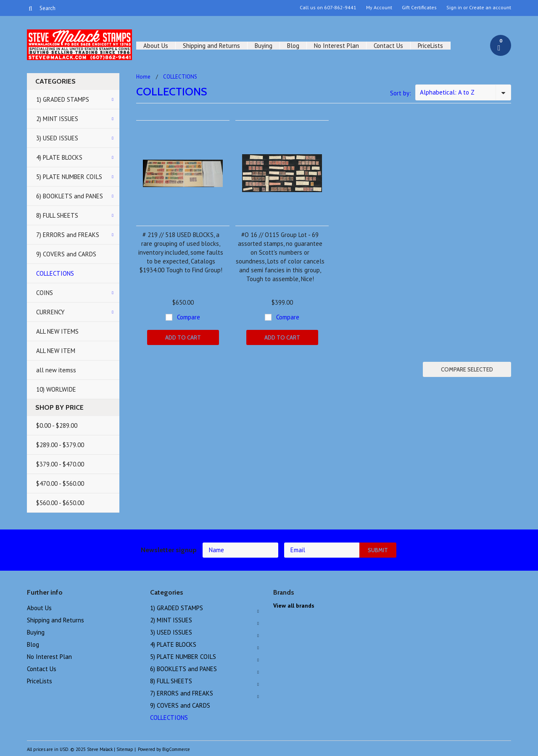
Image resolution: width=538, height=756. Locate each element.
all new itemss (56, 370)
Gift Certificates (419, 8)
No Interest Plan (336, 46)
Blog (293, 46)
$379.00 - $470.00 (60, 464)
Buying (264, 46)
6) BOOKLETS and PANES (70, 196)
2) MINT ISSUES (57, 119)
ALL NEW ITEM (56, 351)
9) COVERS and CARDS (66, 254)
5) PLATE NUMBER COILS (69, 177)
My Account (379, 8)
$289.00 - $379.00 (60, 445)
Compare (189, 317)
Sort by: (401, 93)
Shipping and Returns (211, 46)
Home (143, 77)
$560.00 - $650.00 (60, 503)
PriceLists (430, 46)
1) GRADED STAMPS (63, 99)
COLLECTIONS (55, 273)
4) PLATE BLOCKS (59, 157)
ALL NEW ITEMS (57, 331)
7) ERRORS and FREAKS (68, 235)
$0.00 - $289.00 (57, 425)
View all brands (294, 606)
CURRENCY (50, 312)
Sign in (454, 8)
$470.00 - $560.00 (60, 483)
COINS (45, 293)
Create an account (490, 8)
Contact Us (388, 46)
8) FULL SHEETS (57, 215)
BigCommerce (176, 749)
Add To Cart (183, 337)
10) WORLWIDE (56, 389)
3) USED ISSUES (57, 138)
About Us (156, 46)
